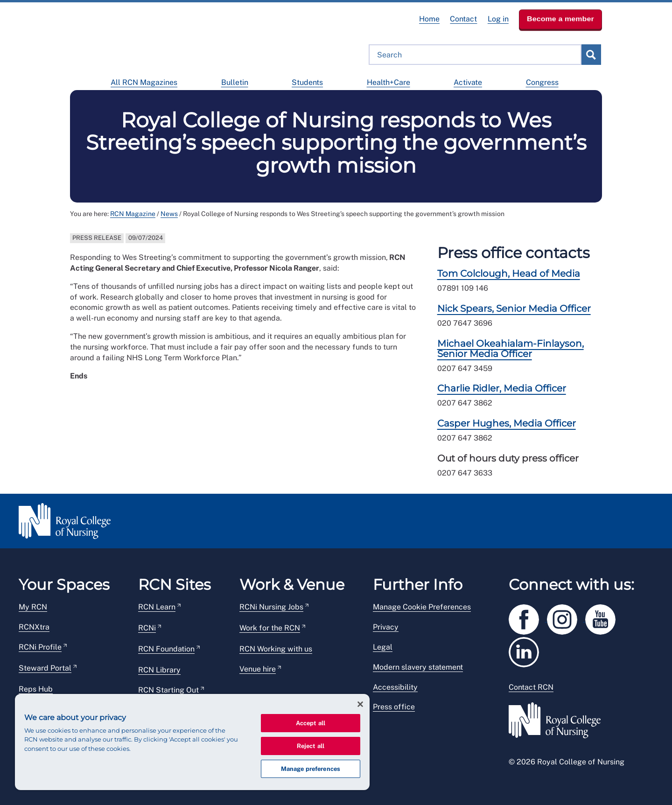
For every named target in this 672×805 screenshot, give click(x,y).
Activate (468, 82)
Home (429, 19)
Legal (383, 647)
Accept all (311, 723)
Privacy (386, 627)
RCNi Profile (40, 647)
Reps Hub (36, 689)
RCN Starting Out (168, 690)
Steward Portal (45, 668)
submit (591, 55)
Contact (463, 19)
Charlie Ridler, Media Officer (502, 388)
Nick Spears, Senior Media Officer (514, 308)
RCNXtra (34, 627)
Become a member (560, 19)
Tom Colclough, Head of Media (509, 273)
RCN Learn (157, 607)
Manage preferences (311, 769)
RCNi (147, 628)
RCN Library (159, 670)
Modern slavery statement (418, 667)
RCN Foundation (166, 649)
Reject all (311, 746)
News (169, 214)
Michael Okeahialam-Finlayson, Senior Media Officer (511, 349)
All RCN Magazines (144, 82)
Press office (394, 707)
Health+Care (388, 82)
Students (307, 82)
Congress (542, 82)
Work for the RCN (270, 628)
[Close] (360, 704)
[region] (192, 742)
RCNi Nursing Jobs (271, 607)
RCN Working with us (276, 649)
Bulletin (235, 82)
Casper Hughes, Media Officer (507, 423)
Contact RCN (531, 687)
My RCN (33, 607)
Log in (498, 19)
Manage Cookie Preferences (422, 607)
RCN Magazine (133, 214)
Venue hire (258, 669)
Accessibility (395, 687)
